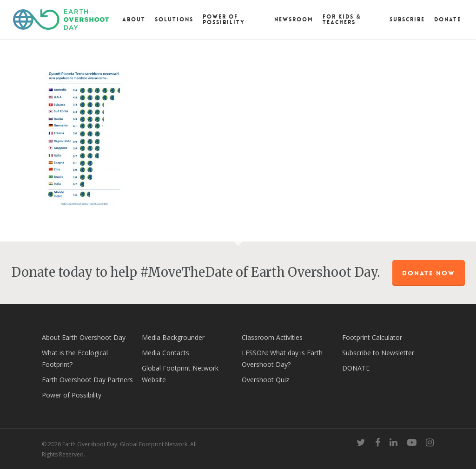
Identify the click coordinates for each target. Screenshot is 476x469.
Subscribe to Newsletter (378, 353)
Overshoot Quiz (265, 380)
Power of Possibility (72, 395)
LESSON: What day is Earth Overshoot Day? (282, 358)
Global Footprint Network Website (180, 374)
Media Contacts (165, 353)
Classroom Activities (272, 337)
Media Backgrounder (173, 337)
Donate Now (429, 273)
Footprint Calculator (372, 337)
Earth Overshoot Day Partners (87, 380)
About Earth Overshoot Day (84, 337)
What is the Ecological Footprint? (75, 358)
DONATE (356, 368)
